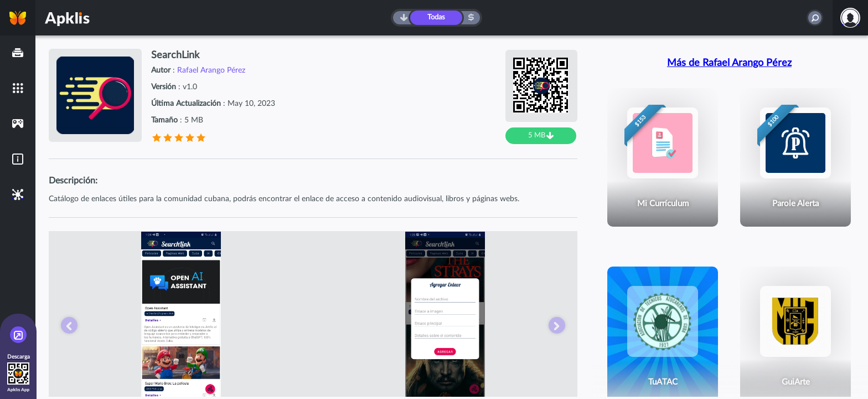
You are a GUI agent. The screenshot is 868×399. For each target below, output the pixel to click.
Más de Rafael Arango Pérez (729, 63)
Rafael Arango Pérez (211, 70)
